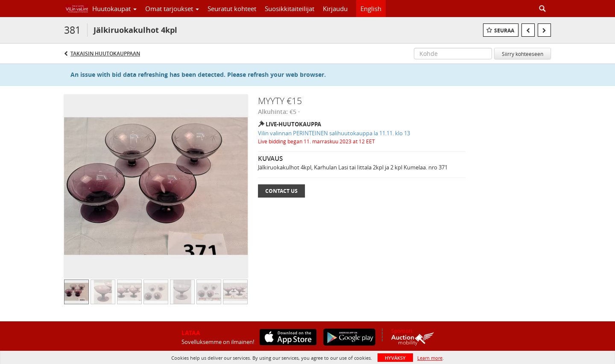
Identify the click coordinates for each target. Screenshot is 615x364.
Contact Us (281, 191)
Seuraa (504, 31)
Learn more (430, 358)
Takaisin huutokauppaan (105, 54)
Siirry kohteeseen (523, 54)
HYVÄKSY (395, 358)
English (371, 9)
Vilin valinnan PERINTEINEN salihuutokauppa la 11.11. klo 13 (334, 133)
